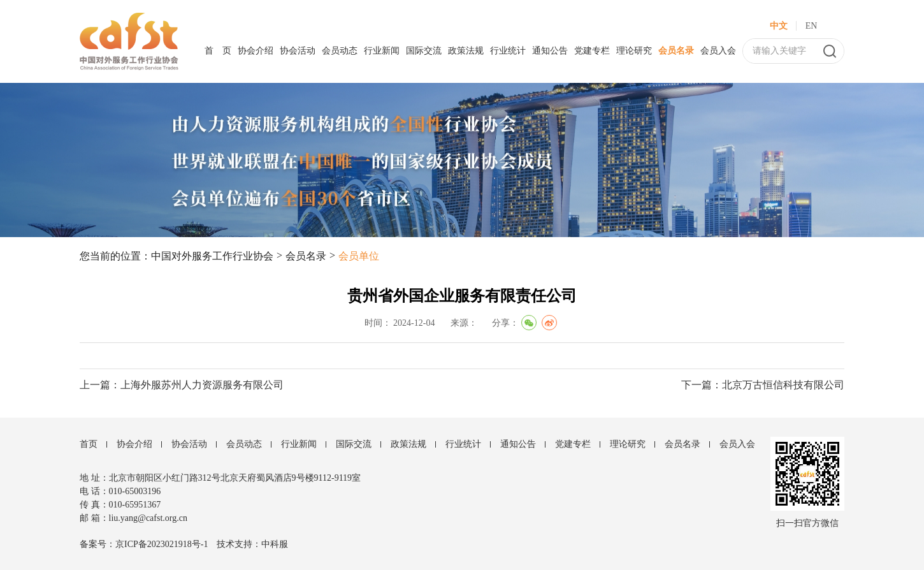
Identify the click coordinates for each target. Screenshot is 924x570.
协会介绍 (256, 51)
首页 (89, 444)
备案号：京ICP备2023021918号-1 (144, 544)
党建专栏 (592, 51)
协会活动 (298, 51)
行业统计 (508, 51)
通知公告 (550, 51)
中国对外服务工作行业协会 (212, 256)
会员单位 (359, 256)
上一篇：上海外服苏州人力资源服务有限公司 (182, 385)
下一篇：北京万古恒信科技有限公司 (763, 385)
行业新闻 (382, 51)
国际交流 (424, 51)
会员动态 (340, 51)
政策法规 (466, 51)
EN (812, 26)
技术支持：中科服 (252, 544)
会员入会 (718, 51)
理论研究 (634, 51)
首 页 (218, 51)
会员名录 (676, 51)
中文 (779, 26)
